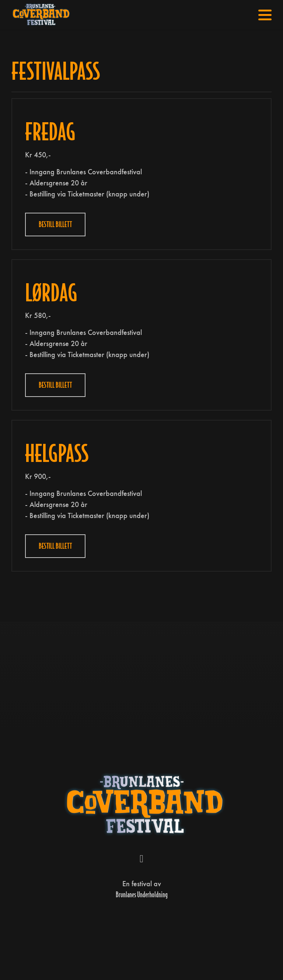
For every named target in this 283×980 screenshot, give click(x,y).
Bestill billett (55, 225)
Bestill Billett (55, 385)
